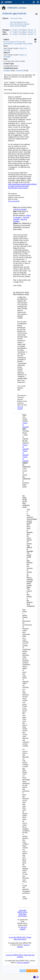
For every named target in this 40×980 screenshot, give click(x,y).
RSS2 (35, 971)
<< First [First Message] (13, 30)
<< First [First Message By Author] (13, 34)
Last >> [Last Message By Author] (32, 34)
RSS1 (29, 971)
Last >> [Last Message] (32, 30)
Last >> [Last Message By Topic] (32, 32)
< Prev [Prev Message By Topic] (20, 32)
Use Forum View (16, 18)
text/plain (7, 71)
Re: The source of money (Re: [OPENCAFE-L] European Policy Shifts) (18, 43)
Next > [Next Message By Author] (26, 34)
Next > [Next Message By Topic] (26, 32)
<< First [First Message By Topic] (13, 32)
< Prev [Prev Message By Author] (20, 34)
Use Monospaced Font (18, 22)
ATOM (23, 971)
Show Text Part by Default (20, 24)
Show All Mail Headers (18, 26)
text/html (19, 71)
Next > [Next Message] (26, 30)
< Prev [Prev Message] (20, 30)
